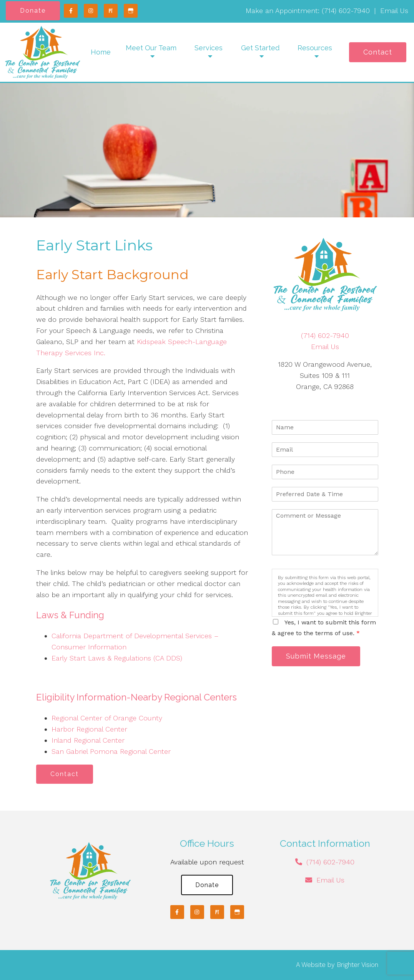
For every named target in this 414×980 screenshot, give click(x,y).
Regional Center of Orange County (107, 718)
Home (101, 52)
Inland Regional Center (88, 740)
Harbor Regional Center (89, 729)
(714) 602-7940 (346, 11)
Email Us (394, 11)
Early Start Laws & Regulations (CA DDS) (117, 658)
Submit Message (316, 656)
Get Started (260, 48)
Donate (33, 11)
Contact (378, 52)
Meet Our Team (151, 48)
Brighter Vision (357, 965)
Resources (315, 48)
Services (209, 48)
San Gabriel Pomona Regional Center (111, 751)
